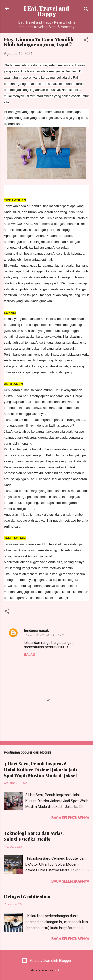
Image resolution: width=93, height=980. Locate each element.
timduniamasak (36, 631)
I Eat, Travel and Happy (46, 11)
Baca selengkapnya (70, 818)
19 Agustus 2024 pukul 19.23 (46, 635)
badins (58, 970)
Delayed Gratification (27, 897)
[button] (86, 41)
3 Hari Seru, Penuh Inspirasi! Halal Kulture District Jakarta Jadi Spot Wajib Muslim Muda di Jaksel (40, 770)
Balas (29, 655)
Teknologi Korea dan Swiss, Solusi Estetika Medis (34, 836)
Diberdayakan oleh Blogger (46, 961)
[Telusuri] (86, 10)
